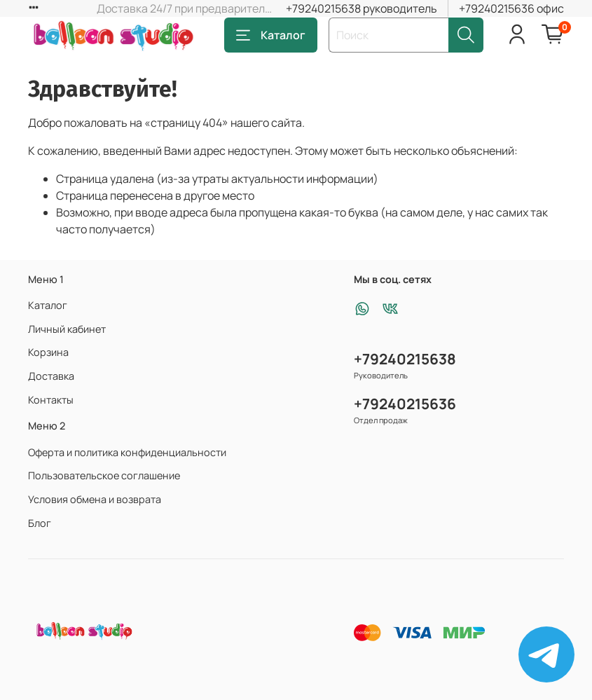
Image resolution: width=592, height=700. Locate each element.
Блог (40, 523)
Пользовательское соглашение (104, 475)
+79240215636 (405, 404)
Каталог (271, 35)
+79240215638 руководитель (362, 8)
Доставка (51, 376)
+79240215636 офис (511, 8)
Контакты (51, 400)
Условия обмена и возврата (95, 499)
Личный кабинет (67, 329)
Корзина (48, 352)
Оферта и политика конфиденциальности (127, 452)
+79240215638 (405, 359)
